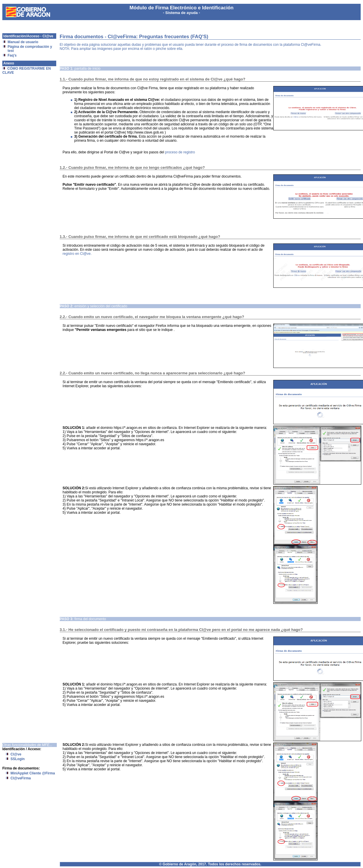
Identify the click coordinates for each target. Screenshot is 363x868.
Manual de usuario (23, 42)
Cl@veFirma (21, 778)
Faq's (12, 55)
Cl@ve (16, 754)
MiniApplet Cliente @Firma (33, 773)
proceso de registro (180, 152)
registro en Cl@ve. (77, 254)
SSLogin (18, 759)
